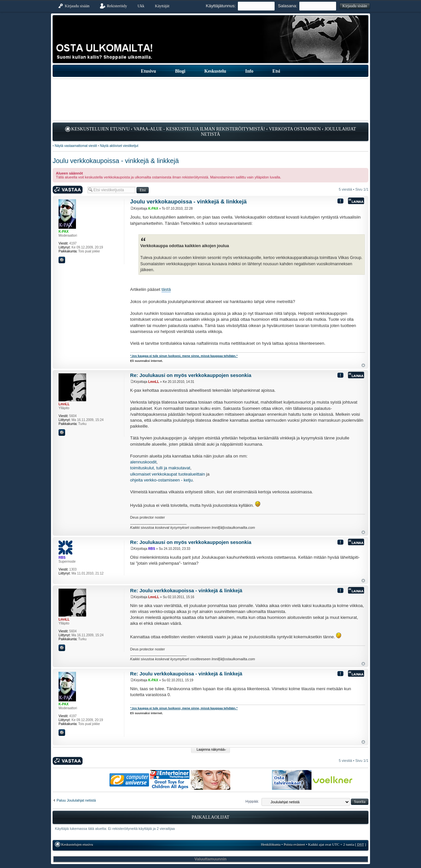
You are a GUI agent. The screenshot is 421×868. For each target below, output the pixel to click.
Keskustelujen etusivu (101, 129)
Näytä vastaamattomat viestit (76, 146)
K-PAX (153, 209)
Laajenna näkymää (211, 750)
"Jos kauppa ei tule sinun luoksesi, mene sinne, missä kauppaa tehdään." (184, 356)
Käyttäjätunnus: (221, 6)
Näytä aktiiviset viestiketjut (119, 146)
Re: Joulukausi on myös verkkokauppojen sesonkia (191, 375)
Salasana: (288, 6)
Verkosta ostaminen (295, 129)
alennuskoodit (143, 462)
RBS (152, 549)
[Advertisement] (210, 100)
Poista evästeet (294, 844)
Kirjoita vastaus (68, 190)
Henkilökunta (271, 844)
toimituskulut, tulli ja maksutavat (160, 468)
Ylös (363, 365)
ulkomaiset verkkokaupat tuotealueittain (168, 474)
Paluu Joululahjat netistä (76, 800)
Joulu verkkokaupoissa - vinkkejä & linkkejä (116, 161)
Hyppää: (252, 801)
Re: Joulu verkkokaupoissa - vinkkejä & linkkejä (186, 590)
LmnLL (154, 382)
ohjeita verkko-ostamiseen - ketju (161, 480)
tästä (166, 289)
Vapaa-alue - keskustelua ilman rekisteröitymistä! (199, 129)
